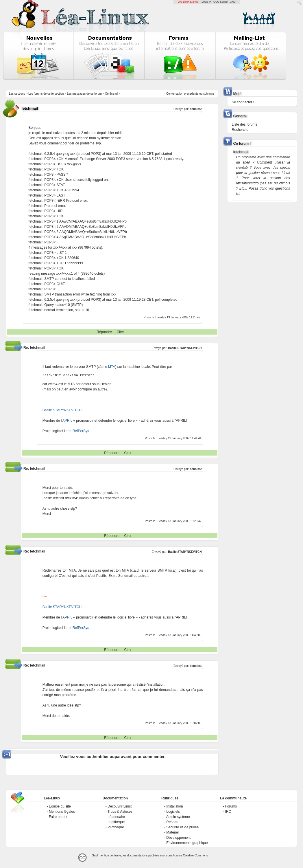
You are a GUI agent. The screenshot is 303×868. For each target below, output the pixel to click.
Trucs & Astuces (120, 812)
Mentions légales (62, 812)
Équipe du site (60, 806)
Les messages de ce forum (84, 94)
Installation (174, 806)
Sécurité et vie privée (182, 827)
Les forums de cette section (46, 94)
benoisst (196, 109)
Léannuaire (116, 817)
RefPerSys (81, 431)
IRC (228, 812)
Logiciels (173, 812)
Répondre (104, 332)
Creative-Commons (195, 855)
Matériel (172, 832)
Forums (231, 806)
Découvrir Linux (120, 806)
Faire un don (59, 817)
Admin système (178, 817)
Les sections (17, 94)
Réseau (172, 822)
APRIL (67, 421)
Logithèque (116, 822)
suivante (209, 94)
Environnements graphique (187, 843)
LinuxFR (206, 2)
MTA (112, 367)
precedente (191, 94)
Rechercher (241, 130)
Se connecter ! (243, 102)
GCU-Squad (220, 2)
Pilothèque (116, 827)
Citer (120, 332)
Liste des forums (245, 124)
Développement (178, 838)
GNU (233, 2)
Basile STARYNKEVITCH (185, 348)
